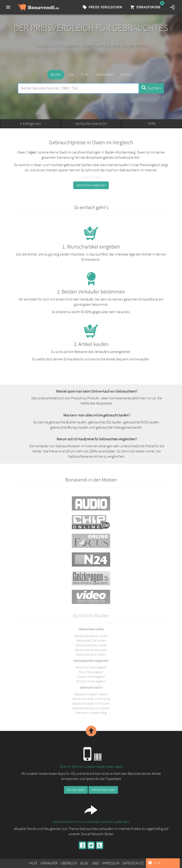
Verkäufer (49, 863)
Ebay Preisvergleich (91, 672)
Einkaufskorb (146, 7)
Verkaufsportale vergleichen (91, 661)
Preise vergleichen (103, 7)
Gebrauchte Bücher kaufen (91, 636)
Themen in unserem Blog (91, 713)
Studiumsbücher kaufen (91, 654)
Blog (84, 863)
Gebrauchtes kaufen (91, 629)
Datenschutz (133, 863)
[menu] (8, 7)
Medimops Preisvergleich (91, 667)
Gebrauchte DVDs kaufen (91, 645)
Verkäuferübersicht (91, 124)
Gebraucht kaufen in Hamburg (91, 699)
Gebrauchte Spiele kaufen (91, 650)
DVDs (85, 75)
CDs (71, 75)
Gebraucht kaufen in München (91, 704)
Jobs (95, 863)
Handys (126, 75)
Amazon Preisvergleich (91, 677)
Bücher (56, 75)
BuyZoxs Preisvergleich (91, 681)
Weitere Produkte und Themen (91, 708)
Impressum (111, 863)
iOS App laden (76, 790)
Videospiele (104, 75)
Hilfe (152, 124)
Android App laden (103, 790)
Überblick (69, 863)
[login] (172, 7)
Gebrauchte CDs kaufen (91, 641)
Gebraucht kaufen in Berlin (91, 694)
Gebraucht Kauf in (91, 687)
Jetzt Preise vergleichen (91, 185)
